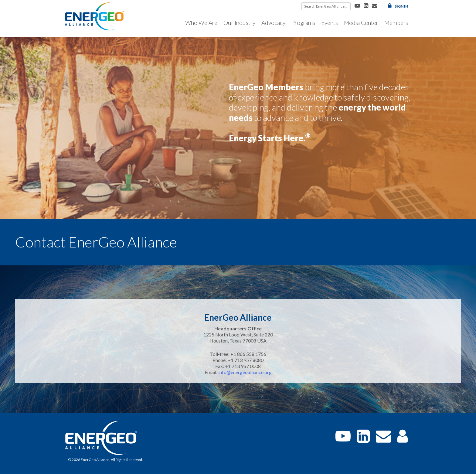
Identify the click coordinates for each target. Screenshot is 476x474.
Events (330, 23)
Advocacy (273, 23)
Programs (303, 23)
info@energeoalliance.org (245, 372)
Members (396, 23)
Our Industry (239, 23)
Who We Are (201, 23)
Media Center (361, 23)
